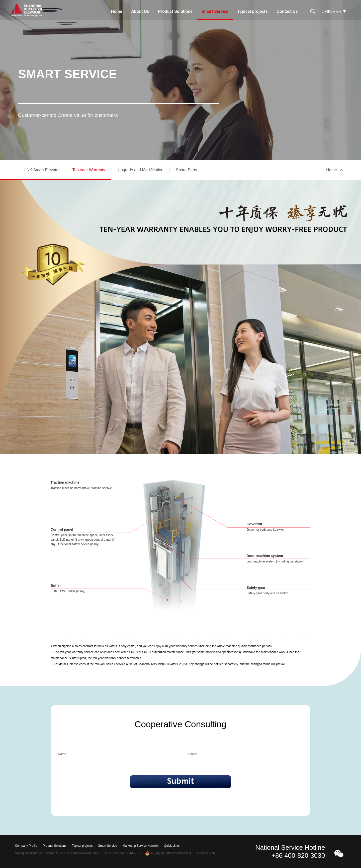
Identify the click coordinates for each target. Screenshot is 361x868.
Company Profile (26, 846)
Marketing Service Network (141, 846)
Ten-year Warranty (89, 170)
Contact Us (287, 11)
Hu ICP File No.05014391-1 (122, 853)
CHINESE (331, 12)
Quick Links (172, 846)
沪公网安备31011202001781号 (171, 853)
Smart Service (215, 11)
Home (117, 11)
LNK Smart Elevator (42, 170)
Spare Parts (187, 170)
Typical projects (253, 11)
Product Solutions (175, 11)
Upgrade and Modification (140, 170)
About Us (140, 11)
